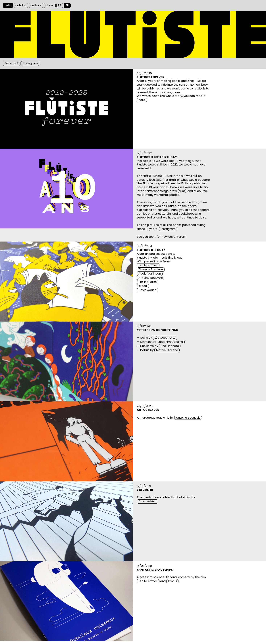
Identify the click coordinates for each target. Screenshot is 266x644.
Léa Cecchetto (165, 338)
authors (36, 5)
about (50, 5)
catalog (21, 5)
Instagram (30, 63)
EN (67, 5)
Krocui (143, 286)
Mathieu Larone (167, 350)
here (142, 100)
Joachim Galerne (171, 342)
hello (8, 5)
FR (60, 5)
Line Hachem (170, 346)
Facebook (12, 63)
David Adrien (147, 290)
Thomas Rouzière (151, 269)
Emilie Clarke (148, 282)
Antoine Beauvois (151, 278)
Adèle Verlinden (150, 274)
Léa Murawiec (148, 265)
